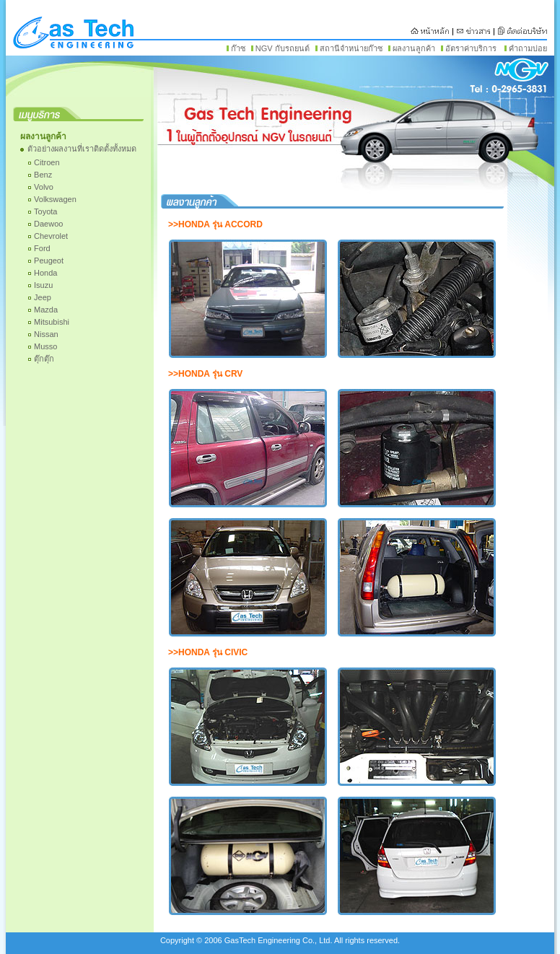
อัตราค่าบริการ (471, 48)
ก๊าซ (238, 48)
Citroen (47, 162)
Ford (42, 248)
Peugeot (49, 261)
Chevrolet (51, 236)
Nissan (46, 334)
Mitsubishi (52, 322)
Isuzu (43, 285)
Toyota (45, 211)
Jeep (43, 297)
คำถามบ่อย (528, 48)
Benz (43, 175)
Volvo (44, 187)
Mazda (46, 310)
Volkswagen (55, 199)
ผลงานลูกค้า (414, 48)
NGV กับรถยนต (283, 48)
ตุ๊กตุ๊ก (44, 359)
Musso (45, 346)
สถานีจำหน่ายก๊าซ (351, 48)
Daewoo (48, 224)
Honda (45, 273)
